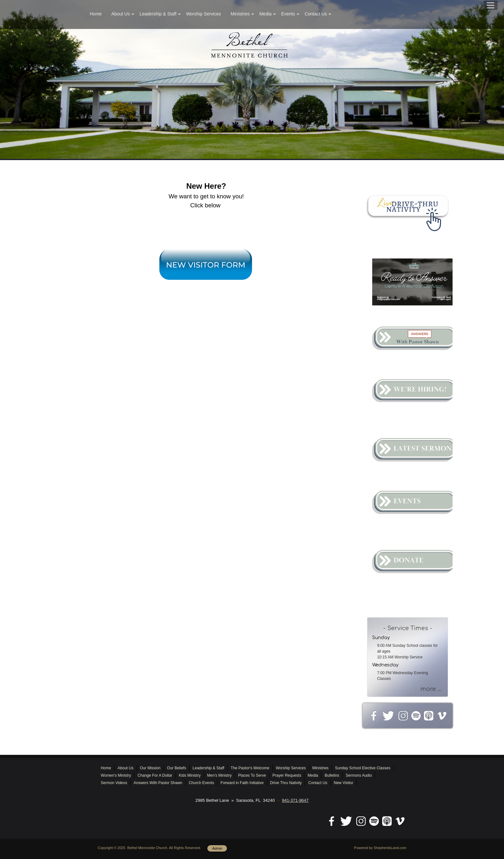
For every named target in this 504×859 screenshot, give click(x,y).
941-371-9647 (295, 800)
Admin (217, 848)
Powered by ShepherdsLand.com (380, 848)
